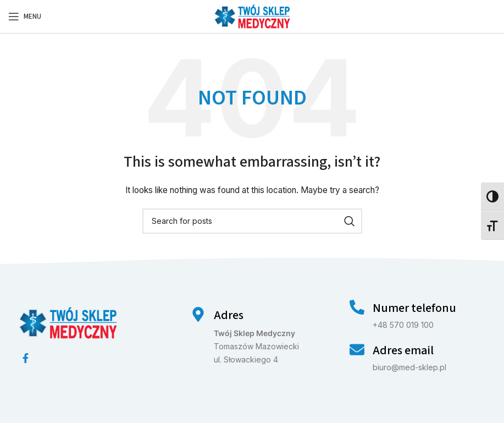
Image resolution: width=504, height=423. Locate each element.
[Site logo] (252, 16)
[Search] (252, 221)
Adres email (403, 350)
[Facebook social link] (26, 358)
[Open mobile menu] (25, 17)
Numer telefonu (414, 308)
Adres (229, 315)
